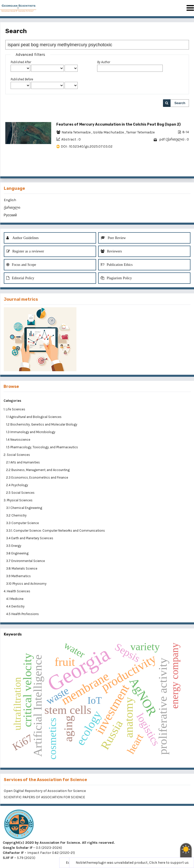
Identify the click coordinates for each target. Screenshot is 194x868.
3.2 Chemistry (17, 515)
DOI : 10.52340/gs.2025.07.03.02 (87, 146)
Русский (10, 215)
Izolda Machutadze (109, 132)
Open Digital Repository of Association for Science (45, 791)
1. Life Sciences (14, 409)
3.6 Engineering (18, 553)
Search (180, 103)
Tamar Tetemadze (140, 132)
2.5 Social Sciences (21, 493)
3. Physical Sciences (18, 500)
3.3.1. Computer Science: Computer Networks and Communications (56, 531)
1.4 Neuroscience (19, 440)
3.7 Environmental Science (26, 561)
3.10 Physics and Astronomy (27, 584)
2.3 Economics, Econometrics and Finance (37, 477)
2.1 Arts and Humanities (23, 462)
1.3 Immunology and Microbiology (31, 432)
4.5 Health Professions (23, 614)
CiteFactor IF (13, 853)
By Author (104, 62)
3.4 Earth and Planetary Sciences (30, 538)
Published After (21, 62)
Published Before (22, 79)
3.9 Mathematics (19, 576)
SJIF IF (8, 858)
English (10, 200)
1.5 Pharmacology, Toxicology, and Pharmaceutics (42, 447)
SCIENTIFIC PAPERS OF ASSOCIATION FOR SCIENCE (44, 797)
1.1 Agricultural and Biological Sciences (34, 417)
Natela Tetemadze (76, 132)
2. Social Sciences (17, 455)
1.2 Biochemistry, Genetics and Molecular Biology (42, 424)
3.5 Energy (14, 546)
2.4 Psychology (17, 485)
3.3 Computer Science (23, 523)
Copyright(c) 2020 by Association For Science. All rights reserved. (59, 843)
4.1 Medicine (15, 599)
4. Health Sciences (17, 591)
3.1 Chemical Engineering (24, 508)
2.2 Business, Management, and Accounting (38, 470)
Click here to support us (169, 863)
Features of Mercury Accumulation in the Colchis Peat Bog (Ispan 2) (118, 124)
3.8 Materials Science (22, 568)
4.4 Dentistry (16, 606)
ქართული (12, 208)
